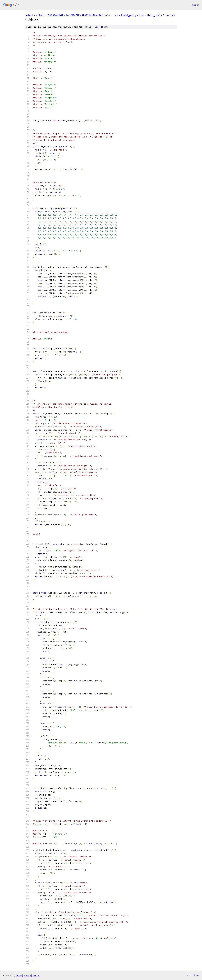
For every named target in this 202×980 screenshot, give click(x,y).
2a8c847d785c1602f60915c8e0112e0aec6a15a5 (78, 15)
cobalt (29, 15)
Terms (36, 975)
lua (167, 15)
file (89, 27)
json (196, 975)
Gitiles (19, 975)
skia (142, 15)
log (97, 27)
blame (105, 27)
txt (189, 975)
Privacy (27, 975)
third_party (129, 15)
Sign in (196, 5)
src (116, 15)
